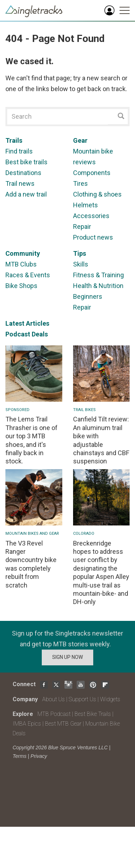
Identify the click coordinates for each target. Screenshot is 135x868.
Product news (93, 237)
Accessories (91, 216)
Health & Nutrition (98, 286)
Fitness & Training (98, 275)
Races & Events (28, 275)
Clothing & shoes (97, 194)
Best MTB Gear (63, 724)
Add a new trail (26, 194)
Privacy (39, 756)
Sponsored (17, 410)
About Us (53, 699)
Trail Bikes (84, 410)
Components (92, 173)
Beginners (88, 296)
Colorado (84, 534)
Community (23, 253)
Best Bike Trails (93, 714)
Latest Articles (27, 323)
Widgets (110, 699)
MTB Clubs (21, 264)
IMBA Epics (27, 724)
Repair (82, 227)
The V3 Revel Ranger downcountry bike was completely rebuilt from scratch (31, 564)
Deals (40, 334)
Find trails (19, 151)
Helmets (85, 205)
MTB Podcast (54, 714)
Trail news (20, 183)
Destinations (23, 173)
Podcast (18, 334)
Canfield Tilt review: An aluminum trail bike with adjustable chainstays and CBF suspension (101, 440)
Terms (19, 756)
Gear (80, 140)
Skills (81, 264)
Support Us (82, 699)
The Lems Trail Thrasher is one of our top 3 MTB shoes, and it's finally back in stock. (31, 440)
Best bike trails (26, 162)
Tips (80, 253)
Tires (80, 183)
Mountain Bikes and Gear (32, 534)
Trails (14, 140)
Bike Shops (21, 286)
